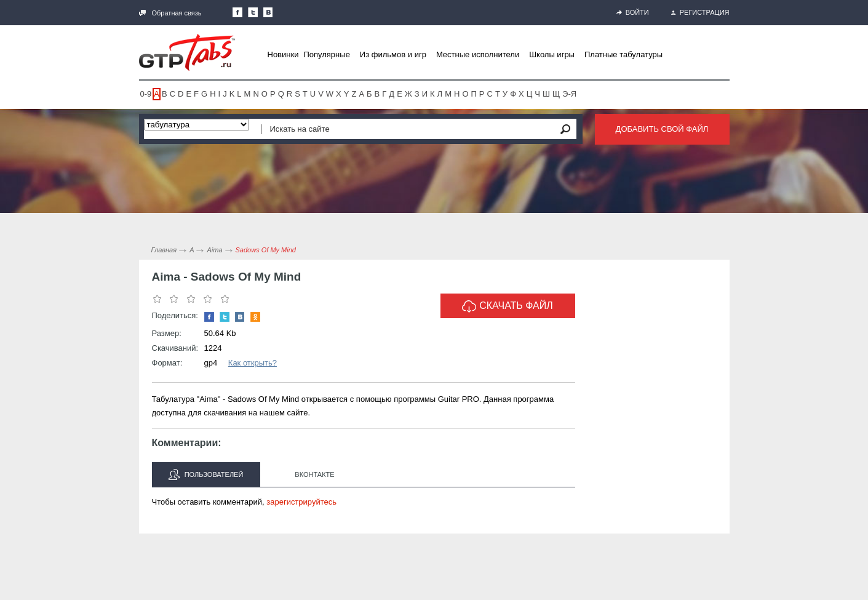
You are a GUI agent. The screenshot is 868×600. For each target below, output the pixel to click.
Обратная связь (170, 13)
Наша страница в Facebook (237, 12)
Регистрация (700, 12)
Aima (214, 250)
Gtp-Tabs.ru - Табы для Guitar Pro (187, 52)
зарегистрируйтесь (301, 502)
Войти (633, 12)
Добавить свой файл (662, 129)
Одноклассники (255, 317)
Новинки (283, 54)
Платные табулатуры (623, 54)
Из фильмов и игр (393, 54)
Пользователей (206, 474)
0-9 (146, 94)
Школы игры (552, 54)
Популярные (326, 54)
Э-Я (569, 94)
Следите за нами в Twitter (253, 12)
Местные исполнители (478, 54)
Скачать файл (508, 306)
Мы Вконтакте (268, 12)
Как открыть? (253, 363)
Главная (164, 250)
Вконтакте (314, 474)
